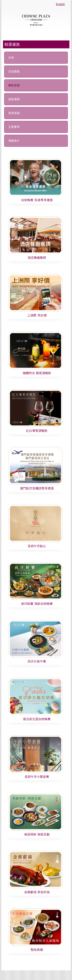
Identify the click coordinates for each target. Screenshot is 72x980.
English (60, 4)
